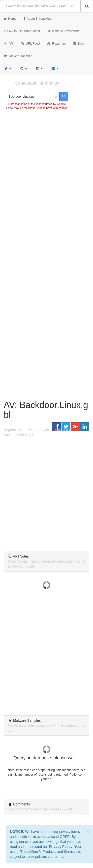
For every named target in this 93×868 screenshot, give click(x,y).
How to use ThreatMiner (22, 31)
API (9, 44)
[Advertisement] (46, 164)
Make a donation (18, 56)
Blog (79, 44)
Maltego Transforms (63, 31)
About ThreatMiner (38, 19)
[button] (56, 96)
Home (10, 19)
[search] (30, 97)
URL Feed (30, 44)
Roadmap (56, 44)
